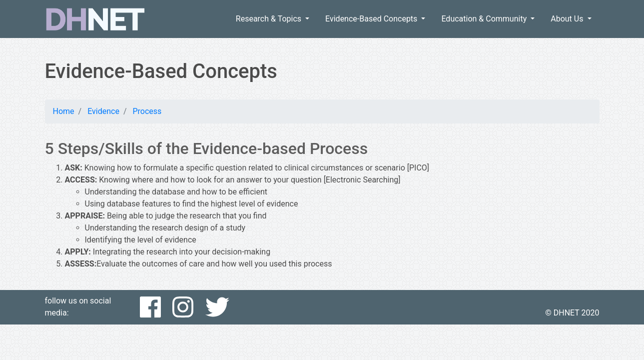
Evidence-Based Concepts (372, 19)
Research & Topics (270, 19)
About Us (568, 19)
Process (147, 111)
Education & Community (485, 19)
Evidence (103, 111)
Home (64, 111)
